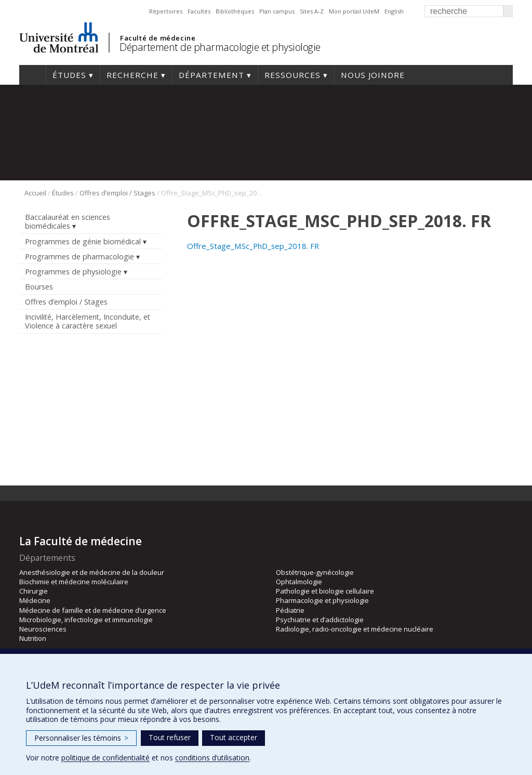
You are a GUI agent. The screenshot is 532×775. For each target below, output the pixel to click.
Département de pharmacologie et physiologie (220, 47)
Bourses (39, 287)
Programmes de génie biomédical (83, 241)
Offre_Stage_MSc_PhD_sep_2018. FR (253, 246)
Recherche (132, 75)
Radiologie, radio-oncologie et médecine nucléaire (355, 629)
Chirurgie (34, 591)
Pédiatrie (290, 610)
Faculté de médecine (158, 38)
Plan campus (277, 11)
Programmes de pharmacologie (79, 257)
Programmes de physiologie (73, 272)
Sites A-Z (312, 11)
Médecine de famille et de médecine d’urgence (93, 610)
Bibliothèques (235, 11)
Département (211, 75)
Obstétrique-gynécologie (315, 572)
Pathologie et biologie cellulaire (325, 591)
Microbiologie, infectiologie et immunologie (86, 620)
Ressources (292, 75)
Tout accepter (234, 737)
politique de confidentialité (105, 758)
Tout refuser (170, 737)
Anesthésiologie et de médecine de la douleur (92, 572)
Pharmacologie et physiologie (322, 600)
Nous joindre (373, 75)
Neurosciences (43, 629)
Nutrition (33, 638)
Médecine (35, 600)
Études (69, 75)
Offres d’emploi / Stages (117, 193)
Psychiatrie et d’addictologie (320, 620)
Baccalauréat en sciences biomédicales (68, 221)
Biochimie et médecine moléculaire (74, 582)
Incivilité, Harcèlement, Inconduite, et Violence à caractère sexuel (88, 321)
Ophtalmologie (299, 582)
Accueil (32, 75)
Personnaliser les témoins (81, 738)
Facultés (199, 11)
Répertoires (166, 11)
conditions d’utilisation (212, 758)
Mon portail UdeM (354, 11)
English (394, 11)
